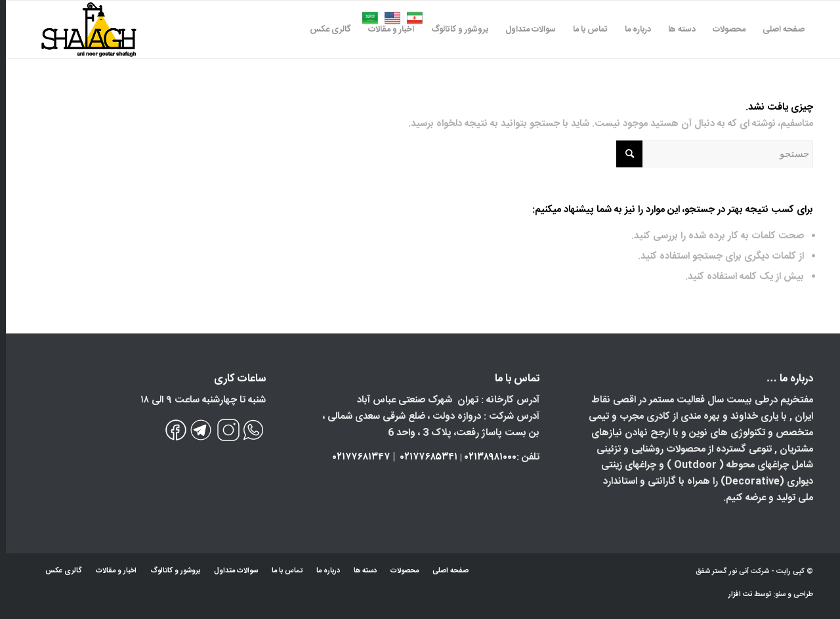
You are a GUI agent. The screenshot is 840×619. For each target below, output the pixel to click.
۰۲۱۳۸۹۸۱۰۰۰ (485, 457)
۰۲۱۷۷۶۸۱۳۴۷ (355, 457)
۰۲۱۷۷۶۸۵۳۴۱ (423, 457)
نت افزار (735, 594)
